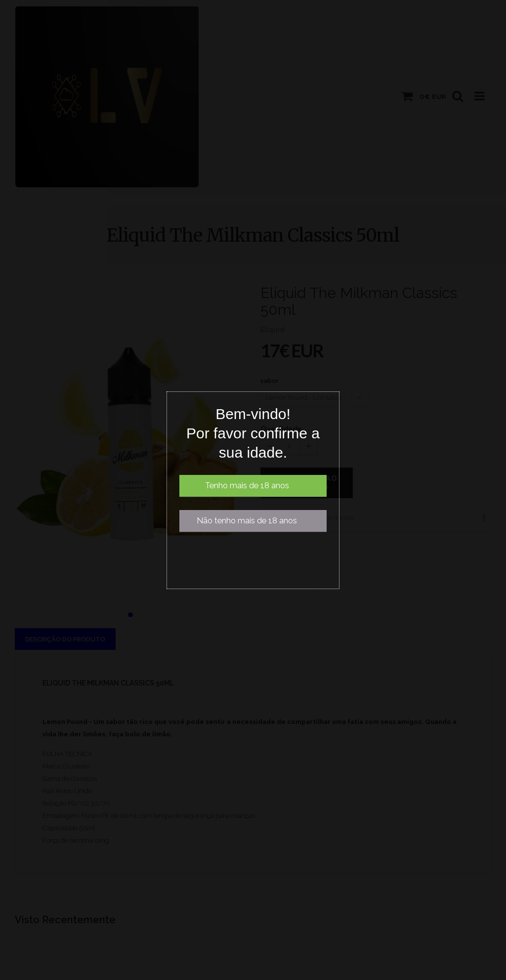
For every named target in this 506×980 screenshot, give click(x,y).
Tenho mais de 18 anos (247, 486)
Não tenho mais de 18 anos (247, 521)
